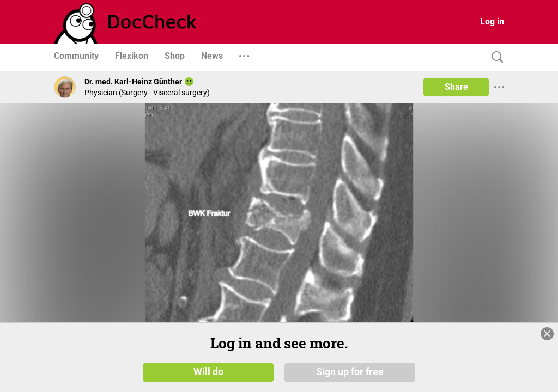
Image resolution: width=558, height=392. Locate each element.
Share (456, 87)
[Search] (495, 57)
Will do (208, 371)
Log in (492, 22)
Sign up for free (350, 371)
